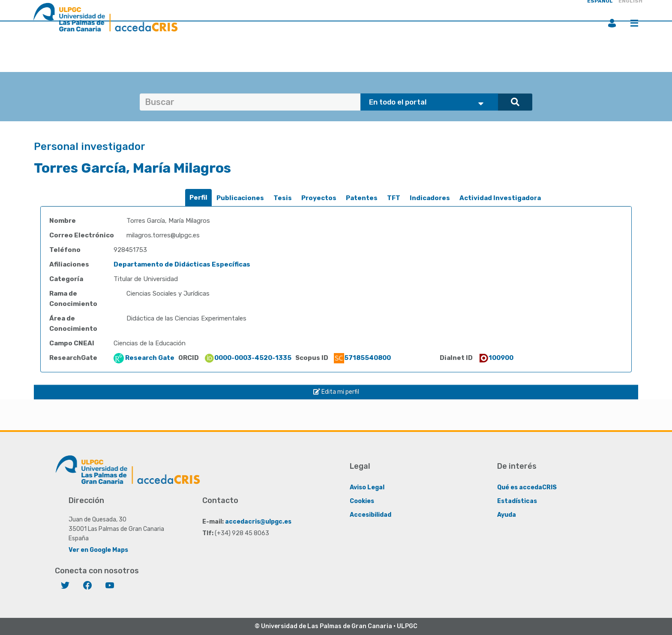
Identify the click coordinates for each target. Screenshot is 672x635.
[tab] (198, 198)
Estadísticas (517, 501)
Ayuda (507, 515)
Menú (634, 23)
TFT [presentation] (394, 198)
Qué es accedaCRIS (527, 487)
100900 (496, 358)
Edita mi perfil (336, 392)
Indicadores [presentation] (430, 198)
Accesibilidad (370, 515)
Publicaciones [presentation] (240, 198)
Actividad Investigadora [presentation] (500, 198)
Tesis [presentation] (283, 198)
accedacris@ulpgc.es (258, 522)
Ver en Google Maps (98, 550)
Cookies (362, 501)
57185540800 (362, 358)
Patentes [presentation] (362, 198)
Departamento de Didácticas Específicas (182, 264)
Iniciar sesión (612, 23)
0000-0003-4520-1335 (248, 358)
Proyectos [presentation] (319, 198)
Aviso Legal (367, 487)
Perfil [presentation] (198, 198)
